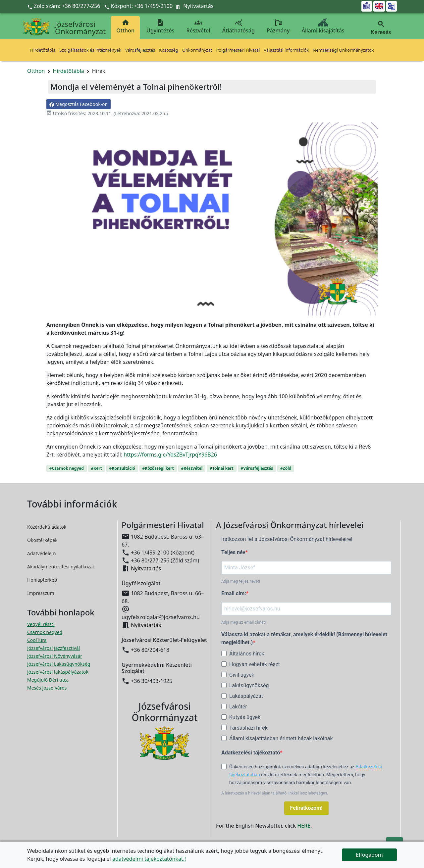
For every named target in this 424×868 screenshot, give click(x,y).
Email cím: (234, 593)
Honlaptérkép (42, 580)
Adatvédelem (42, 553)
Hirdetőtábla (43, 50)
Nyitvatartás (198, 6)
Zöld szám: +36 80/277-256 (64, 6)
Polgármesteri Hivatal (238, 50)
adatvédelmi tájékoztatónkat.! (149, 859)
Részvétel (198, 26)
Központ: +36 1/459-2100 (142, 6)
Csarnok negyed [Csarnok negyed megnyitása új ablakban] (45, 632)
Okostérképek (42, 540)
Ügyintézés (160, 26)
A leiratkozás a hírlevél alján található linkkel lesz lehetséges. (275, 793)
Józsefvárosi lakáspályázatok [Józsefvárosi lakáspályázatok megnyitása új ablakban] (58, 672)
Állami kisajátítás (323, 26)
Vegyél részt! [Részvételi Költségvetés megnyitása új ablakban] (41, 624)
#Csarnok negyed (67, 468)
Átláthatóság (238, 26)
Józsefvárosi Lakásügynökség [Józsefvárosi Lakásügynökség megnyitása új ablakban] (59, 664)
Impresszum (41, 593)
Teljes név (233, 552)
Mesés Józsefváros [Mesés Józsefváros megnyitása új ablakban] (47, 688)
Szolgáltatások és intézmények (90, 50)
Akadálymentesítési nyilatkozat (61, 567)
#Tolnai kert (222, 468)
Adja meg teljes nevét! (241, 581)
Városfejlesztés (140, 50)
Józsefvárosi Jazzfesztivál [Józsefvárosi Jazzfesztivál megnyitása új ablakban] (53, 648)
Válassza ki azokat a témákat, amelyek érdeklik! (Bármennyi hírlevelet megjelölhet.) (304, 638)
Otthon (125, 26)
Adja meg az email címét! (243, 622)
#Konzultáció (122, 468)
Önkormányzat (197, 50)
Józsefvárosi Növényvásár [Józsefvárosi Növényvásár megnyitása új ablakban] (55, 656)
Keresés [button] (381, 28)
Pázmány (278, 26)
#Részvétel (192, 468)
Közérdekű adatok (47, 527)
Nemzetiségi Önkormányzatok (343, 50)
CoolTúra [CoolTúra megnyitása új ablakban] (37, 640)
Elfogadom (369, 855)
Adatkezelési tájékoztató (251, 753)
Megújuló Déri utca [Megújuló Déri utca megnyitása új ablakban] (48, 680)
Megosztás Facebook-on (79, 104)
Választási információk (286, 50)
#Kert (97, 468)
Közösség (169, 50)
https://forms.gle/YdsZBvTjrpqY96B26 (170, 455)
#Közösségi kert (158, 468)
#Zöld (286, 468)
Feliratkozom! (306, 808)
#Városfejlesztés (257, 468)
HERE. (304, 826)
